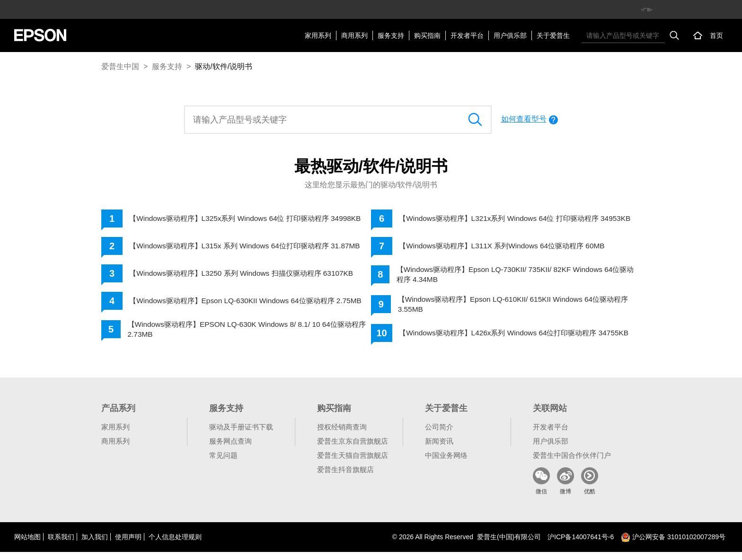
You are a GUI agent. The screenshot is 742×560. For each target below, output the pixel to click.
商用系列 (354, 35)
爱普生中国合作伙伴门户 (572, 463)
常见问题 (223, 463)
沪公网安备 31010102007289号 (673, 545)
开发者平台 (467, 35)
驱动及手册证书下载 (241, 435)
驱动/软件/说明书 (224, 66)
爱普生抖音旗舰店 (345, 477)
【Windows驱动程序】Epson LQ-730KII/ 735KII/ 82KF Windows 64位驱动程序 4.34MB (517, 277)
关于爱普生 (553, 35)
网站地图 (27, 545)
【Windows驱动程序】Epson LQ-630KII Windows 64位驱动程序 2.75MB (237, 308)
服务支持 (391, 35)
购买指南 (427, 35)
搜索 (674, 35)
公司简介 (439, 435)
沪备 (581, 545)
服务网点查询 (230, 449)
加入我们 (95, 545)
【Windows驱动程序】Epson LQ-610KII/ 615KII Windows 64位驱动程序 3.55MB (518, 308)
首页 (716, 35)
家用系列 (318, 35)
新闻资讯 (439, 449)
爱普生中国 (120, 66)
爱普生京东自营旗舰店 (353, 449)
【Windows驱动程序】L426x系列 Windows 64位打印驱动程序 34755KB (503, 339)
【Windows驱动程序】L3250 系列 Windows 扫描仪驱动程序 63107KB (247, 279)
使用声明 (128, 545)
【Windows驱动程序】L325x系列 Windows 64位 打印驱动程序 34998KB (235, 220)
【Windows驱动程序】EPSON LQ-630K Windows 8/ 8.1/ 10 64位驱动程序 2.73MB (248, 339)
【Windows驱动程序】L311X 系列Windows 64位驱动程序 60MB (508, 249)
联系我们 (61, 545)
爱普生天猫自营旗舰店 (353, 463)
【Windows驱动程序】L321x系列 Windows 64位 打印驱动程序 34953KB (505, 220)
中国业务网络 (446, 463)
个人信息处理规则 (175, 545)
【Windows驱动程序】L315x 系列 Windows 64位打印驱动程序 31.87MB (235, 250)
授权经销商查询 (342, 435)
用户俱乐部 (510, 35)
